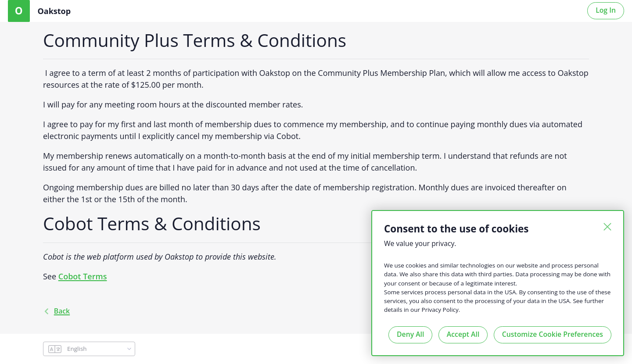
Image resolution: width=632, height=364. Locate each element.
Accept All (463, 334)
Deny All (410, 334)
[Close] (607, 227)
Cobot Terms (83, 276)
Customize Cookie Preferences (553, 334)
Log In (606, 10)
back (56, 311)
